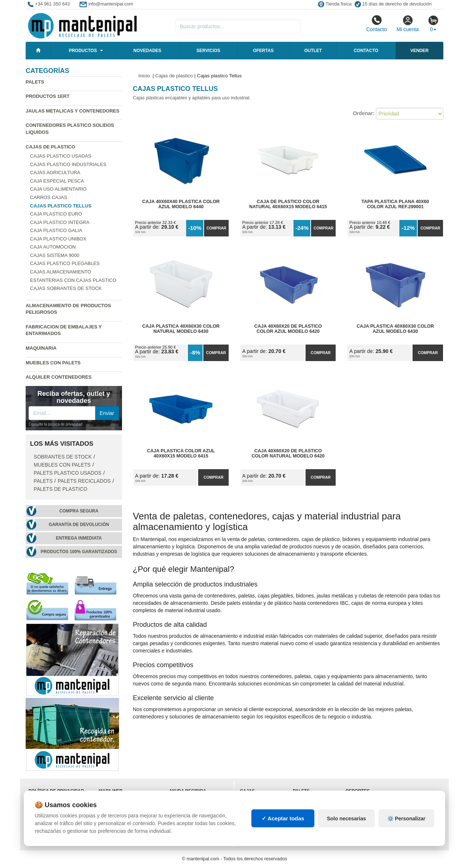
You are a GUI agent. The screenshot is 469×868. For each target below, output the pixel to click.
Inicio (144, 76)
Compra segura (79, 511)
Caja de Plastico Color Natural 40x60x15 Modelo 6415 (288, 204)
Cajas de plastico (50, 147)
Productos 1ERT (48, 96)
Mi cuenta (408, 23)
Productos (83, 51)
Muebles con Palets (53, 363)
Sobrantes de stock (63, 457)
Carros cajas (49, 197)
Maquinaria (41, 348)
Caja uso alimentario (58, 189)
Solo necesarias (346, 819)
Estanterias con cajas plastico (73, 280)
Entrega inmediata (79, 538)
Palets (35, 82)
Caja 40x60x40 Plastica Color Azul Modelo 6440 (181, 204)
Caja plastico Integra (60, 222)
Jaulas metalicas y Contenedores (73, 111)
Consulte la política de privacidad (56, 424)
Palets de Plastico (60, 489)
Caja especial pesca (57, 181)
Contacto (376, 23)
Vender (420, 51)
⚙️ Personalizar (406, 819)
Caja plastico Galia (56, 230)
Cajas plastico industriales (68, 164)
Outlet (313, 51)
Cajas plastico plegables (65, 263)
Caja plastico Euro (56, 214)
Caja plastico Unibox (58, 239)
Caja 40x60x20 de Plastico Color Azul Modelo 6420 (288, 329)
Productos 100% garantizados (79, 552)
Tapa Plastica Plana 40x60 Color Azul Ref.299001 (395, 204)
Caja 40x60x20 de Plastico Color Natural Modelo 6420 (288, 453)
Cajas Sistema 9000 (55, 255)
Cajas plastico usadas (61, 156)
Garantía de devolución (79, 525)
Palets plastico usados (68, 473)
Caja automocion (53, 247)
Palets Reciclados (84, 481)
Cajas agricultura (55, 172)
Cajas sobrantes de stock (66, 288)
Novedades (147, 51)
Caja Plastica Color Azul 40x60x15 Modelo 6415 (181, 453)
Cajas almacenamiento (61, 272)
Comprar (216, 228)
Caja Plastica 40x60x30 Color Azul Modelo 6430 (395, 329)
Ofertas (263, 51)
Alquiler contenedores (59, 377)
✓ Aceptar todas (283, 818)
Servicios (208, 51)
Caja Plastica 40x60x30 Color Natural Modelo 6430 (181, 329)
